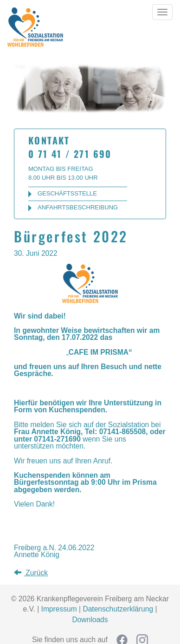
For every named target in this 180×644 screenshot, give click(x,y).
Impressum (59, 609)
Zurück (31, 573)
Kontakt (49, 140)
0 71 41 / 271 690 (70, 154)
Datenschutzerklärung (118, 609)
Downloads (90, 620)
